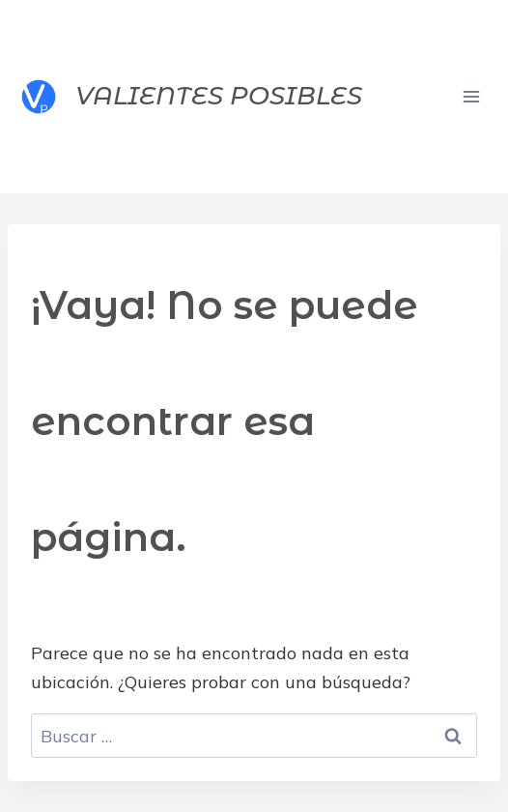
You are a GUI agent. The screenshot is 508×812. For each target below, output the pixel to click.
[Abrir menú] (471, 96)
